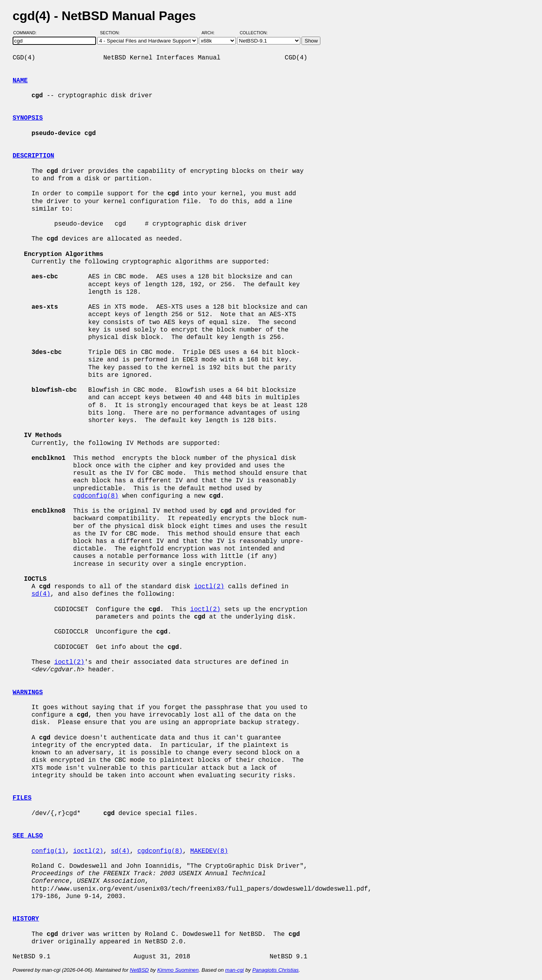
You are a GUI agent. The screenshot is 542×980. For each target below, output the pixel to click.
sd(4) (41, 594)
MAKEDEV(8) (209, 851)
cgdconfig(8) (96, 496)
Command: (27, 33)
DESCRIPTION (33, 156)
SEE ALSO (28, 836)
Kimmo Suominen (178, 970)
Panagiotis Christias (276, 970)
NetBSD (139, 970)
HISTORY (26, 919)
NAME (20, 81)
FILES (22, 798)
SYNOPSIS (28, 118)
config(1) (48, 851)
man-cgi (234, 970)
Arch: (212, 33)
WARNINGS (28, 693)
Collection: (254, 33)
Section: (112, 33)
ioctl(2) (209, 587)
